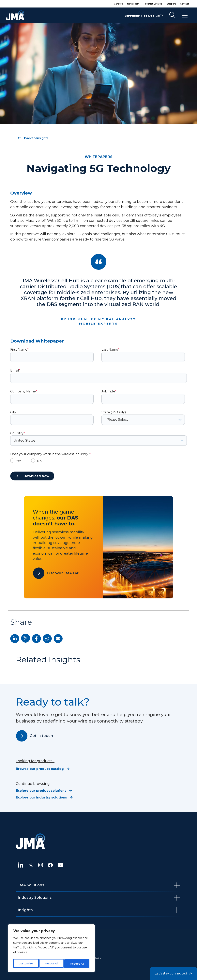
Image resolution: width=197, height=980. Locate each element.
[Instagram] (40, 865)
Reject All (52, 964)
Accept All (77, 964)
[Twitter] (31, 865)
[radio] (16, 461)
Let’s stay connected (171, 973)
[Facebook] (50, 865)
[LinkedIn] (21, 865)
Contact (183, 4)
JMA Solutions (31, 885)
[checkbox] (98, 461)
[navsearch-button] (172, 15)
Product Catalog (147, 4)
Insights (25, 910)
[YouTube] (60, 865)
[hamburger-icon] (185, 15)
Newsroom (125, 4)
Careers (107, 4)
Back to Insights (33, 138)
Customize (26, 964)
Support (168, 4)
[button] (15, 639)
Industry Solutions (35, 898)
